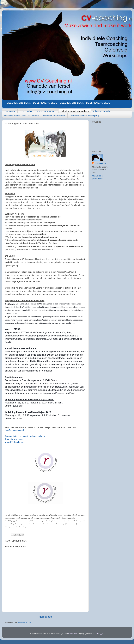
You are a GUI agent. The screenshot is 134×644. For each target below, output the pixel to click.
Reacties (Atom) (24, 622)
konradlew (73, 633)
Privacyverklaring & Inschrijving (84, 116)
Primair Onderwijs (101, 111)
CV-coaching (101, 163)
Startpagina (10, 111)
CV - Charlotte (26, 111)
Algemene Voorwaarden (54, 116)
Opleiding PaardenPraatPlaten (75, 111)
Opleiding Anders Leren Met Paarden (21, 116)
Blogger (100, 633)
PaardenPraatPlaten (47, 111)
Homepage (45, 617)
